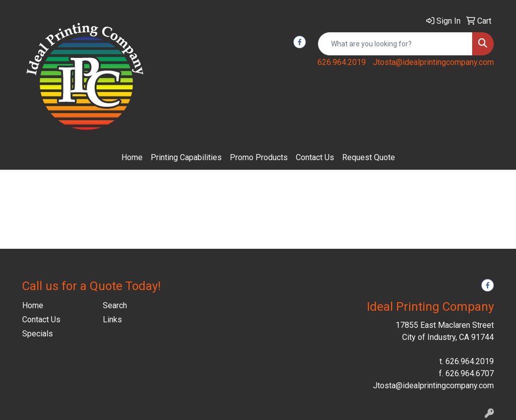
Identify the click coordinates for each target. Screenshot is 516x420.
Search (115, 305)
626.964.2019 (342, 62)
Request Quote (369, 157)
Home (132, 157)
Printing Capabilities (186, 157)
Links (112, 320)
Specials (38, 334)
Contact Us (315, 157)
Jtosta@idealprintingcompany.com (433, 62)
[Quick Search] (395, 44)
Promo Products (259, 157)
